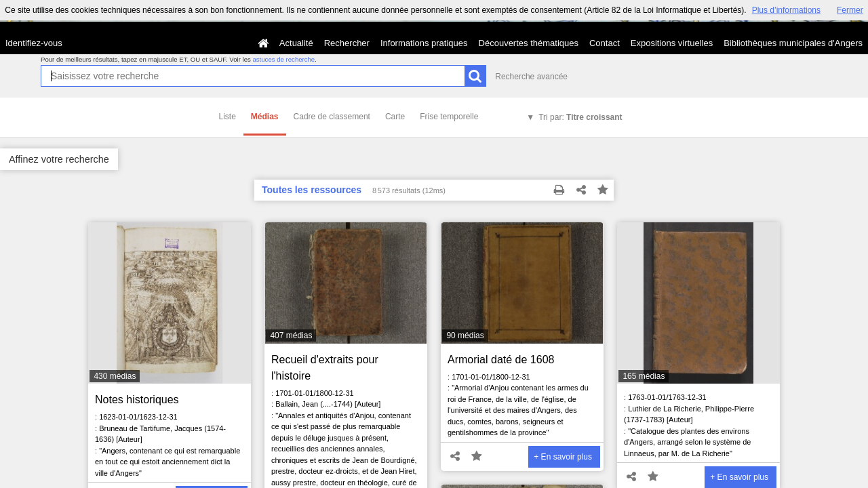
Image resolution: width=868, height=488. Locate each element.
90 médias (465, 335)
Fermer (850, 10)
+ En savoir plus (563, 457)
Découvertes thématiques (529, 43)
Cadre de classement (332, 117)
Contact (605, 43)
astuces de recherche (283, 59)
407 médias (291, 335)
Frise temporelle (449, 117)
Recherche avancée (531, 77)
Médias (265, 117)
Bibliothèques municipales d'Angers (793, 43)
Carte (395, 117)
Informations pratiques (424, 43)
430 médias (115, 376)
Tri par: (580, 117)
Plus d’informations (786, 10)
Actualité (296, 43)
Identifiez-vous (34, 43)
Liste (228, 117)
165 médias (644, 376)
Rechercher (347, 43)
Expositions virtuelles (672, 43)
